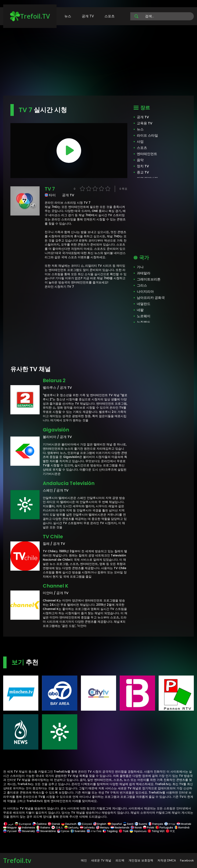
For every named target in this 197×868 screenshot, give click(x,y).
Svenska (78, 831)
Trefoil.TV (30, 16)
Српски (63, 831)
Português (164, 827)
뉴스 (68, 16)
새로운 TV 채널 (101, 860)
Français (156, 824)
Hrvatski (184, 824)
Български (23, 824)
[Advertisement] (98, 62)
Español (115, 824)
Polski (149, 827)
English (100, 824)
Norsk (136, 827)
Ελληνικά (85, 824)
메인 (84, 860)
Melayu (103, 827)
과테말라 (144, 273)
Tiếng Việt (156, 831)
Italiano (43, 827)
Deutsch (69, 824)
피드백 (120, 860)
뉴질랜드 (144, 322)
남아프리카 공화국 (151, 298)
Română (182, 827)
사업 (140, 142)
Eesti (128, 824)
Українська (138, 831)
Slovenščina (46, 831)
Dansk (54, 824)
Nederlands (120, 827)
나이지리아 (145, 292)
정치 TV (143, 166)
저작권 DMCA (167, 860)
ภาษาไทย (94, 831)
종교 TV (143, 172)
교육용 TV (145, 123)
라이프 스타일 (147, 135)
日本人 (57, 827)
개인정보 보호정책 (141, 860)
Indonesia (26, 827)
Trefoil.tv (17, 860)
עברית (170, 824)
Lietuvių (71, 827)
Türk (124, 831)
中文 (170, 831)
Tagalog (110, 831)
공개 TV (88, 16)
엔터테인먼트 (147, 154)
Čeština (40, 824)
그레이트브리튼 (149, 279)
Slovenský (26, 831)
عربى (9, 824)
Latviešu (87, 827)
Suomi (141, 824)
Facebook (187, 860)
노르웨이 (144, 316)
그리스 (142, 285)
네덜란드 (144, 304)
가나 (140, 267)
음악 (140, 160)
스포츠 (110, 16)
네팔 (140, 310)
